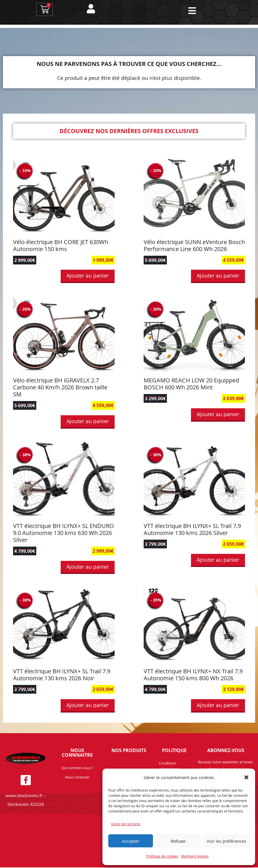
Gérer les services (126, 824)
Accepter (131, 841)
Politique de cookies (162, 856)
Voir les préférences (226, 841)
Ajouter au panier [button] (88, 276)
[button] (246, 777)
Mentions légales (195, 856)
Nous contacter (77, 778)
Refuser (178, 841)
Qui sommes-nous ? (77, 768)
